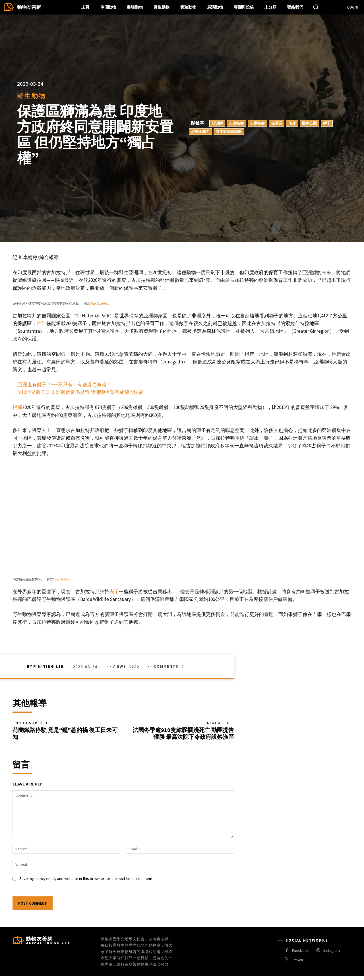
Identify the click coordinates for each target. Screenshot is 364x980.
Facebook (300, 955)
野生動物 (31, 96)
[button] (316, 7)
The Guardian (100, 304)
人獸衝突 (257, 123)
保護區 (277, 123)
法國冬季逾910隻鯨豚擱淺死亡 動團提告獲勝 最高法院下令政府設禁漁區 (183, 735)
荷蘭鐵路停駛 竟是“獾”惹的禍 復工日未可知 (65, 735)
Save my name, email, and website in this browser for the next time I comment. (86, 882)
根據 (17, 407)
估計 (42, 323)
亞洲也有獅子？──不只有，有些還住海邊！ (64, 384)
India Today (61, 579)
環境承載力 (200, 131)
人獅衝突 (236, 123)
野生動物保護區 (229, 131)
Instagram (332, 955)
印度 (292, 123)
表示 (114, 592)
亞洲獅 (217, 123)
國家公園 (309, 123)
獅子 (327, 123)
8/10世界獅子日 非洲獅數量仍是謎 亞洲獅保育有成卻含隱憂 (80, 392)
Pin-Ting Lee (48, 666)
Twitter (298, 963)
